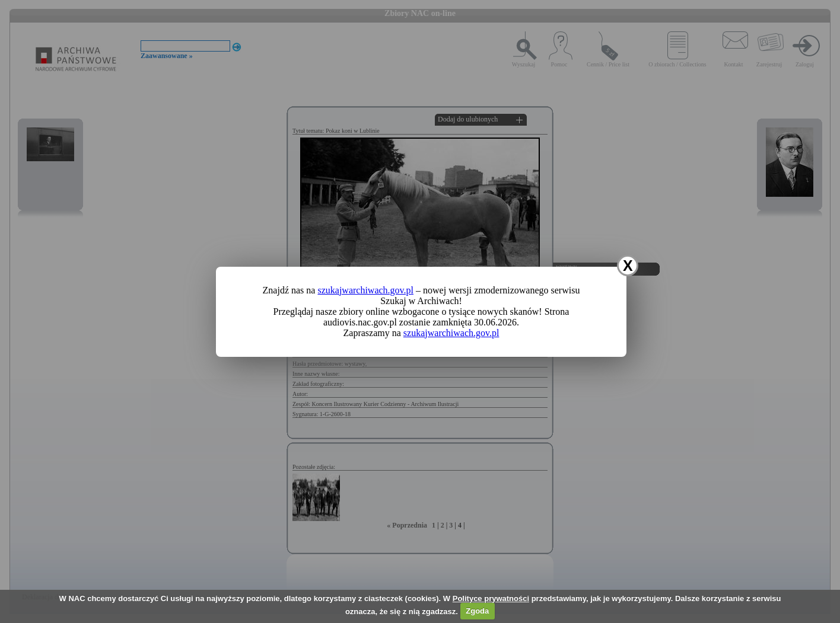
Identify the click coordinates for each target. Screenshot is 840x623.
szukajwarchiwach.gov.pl (365, 290)
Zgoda (477, 611)
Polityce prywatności (491, 598)
